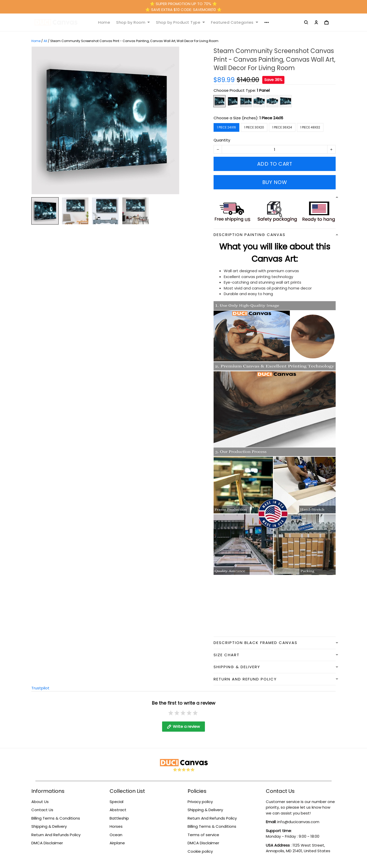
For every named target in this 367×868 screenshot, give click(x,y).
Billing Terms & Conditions (56, 818)
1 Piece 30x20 (254, 127)
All (45, 41)
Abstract (118, 810)
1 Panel (263, 90)
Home (104, 22)
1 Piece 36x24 (282, 127)
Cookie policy (200, 851)
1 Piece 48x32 (310, 127)
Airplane (117, 843)
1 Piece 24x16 (271, 118)
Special (116, 802)
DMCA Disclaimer (47, 843)
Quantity (222, 140)
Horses (116, 826)
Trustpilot (40, 688)
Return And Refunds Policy (56, 835)
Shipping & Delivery (49, 826)
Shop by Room (133, 22)
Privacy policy (200, 802)
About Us (40, 802)
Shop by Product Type (180, 22)
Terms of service (203, 835)
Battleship (119, 818)
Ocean (116, 835)
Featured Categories (235, 22)
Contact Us (42, 810)
